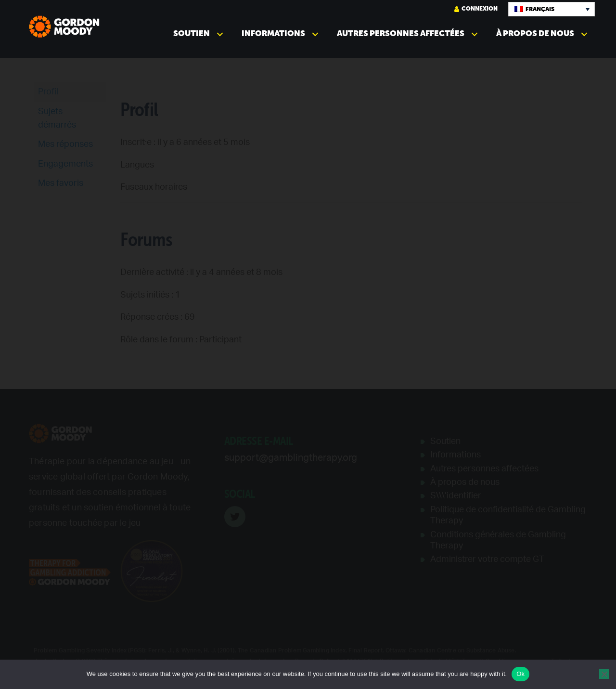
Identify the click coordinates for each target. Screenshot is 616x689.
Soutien (192, 33)
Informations (273, 33)
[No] (604, 674)
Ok (520, 674)
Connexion (476, 9)
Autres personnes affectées (401, 33)
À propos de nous (535, 33)
